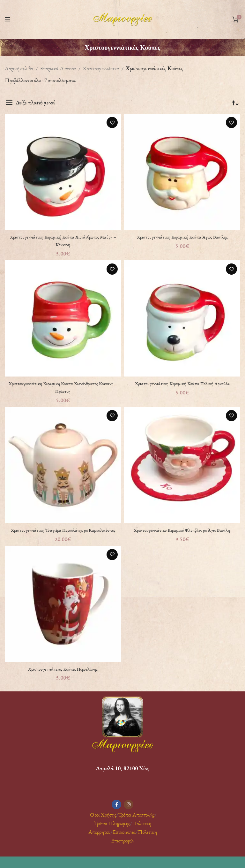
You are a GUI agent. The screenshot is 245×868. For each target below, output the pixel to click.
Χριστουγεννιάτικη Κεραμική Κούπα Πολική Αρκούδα (182, 383)
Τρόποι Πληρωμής (112, 831)
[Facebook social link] (116, 812)
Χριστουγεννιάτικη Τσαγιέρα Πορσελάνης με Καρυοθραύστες (63, 534)
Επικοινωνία (124, 840)
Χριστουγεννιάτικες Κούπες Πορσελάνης (63, 676)
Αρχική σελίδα (19, 68)
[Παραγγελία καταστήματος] (235, 103)
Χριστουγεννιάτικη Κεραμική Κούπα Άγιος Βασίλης (182, 237)
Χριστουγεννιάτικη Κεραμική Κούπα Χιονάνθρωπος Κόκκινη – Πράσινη (63, 387)
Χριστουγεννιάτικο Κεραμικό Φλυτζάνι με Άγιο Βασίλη (182, 530)
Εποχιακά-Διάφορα (58, 68)
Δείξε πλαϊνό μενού (36, 103)
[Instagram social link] (129, 812)
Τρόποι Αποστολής (136, 822)
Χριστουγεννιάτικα (101, 68)
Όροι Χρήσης (102, 822)
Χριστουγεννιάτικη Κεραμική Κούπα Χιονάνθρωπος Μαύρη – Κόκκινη (63, 240)
